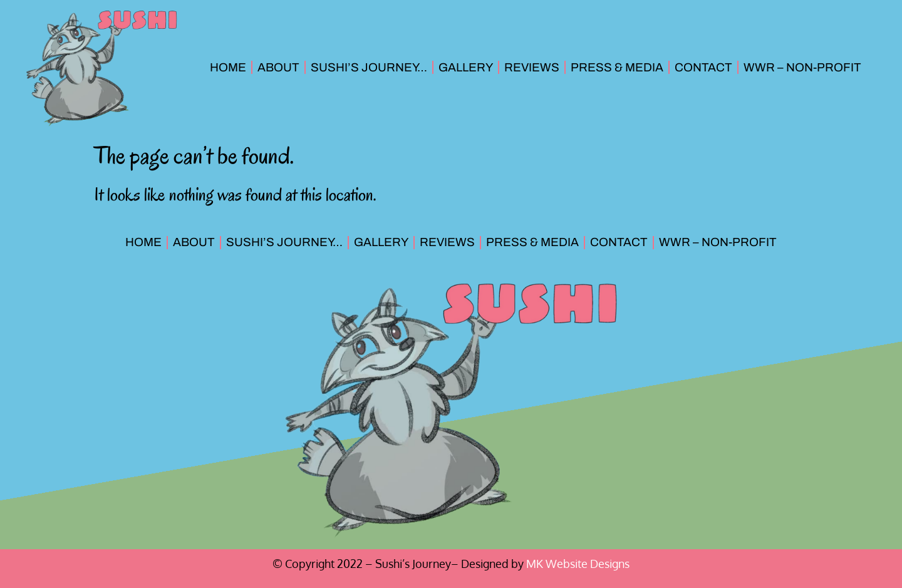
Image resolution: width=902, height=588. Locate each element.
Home (228, 67)
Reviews (532, 67)
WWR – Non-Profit (802, 67)
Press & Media (617, 67)
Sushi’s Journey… (369, 67)
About (278, 67)
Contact (703, 67)
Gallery (466, 67)
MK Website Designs (578, 564)
